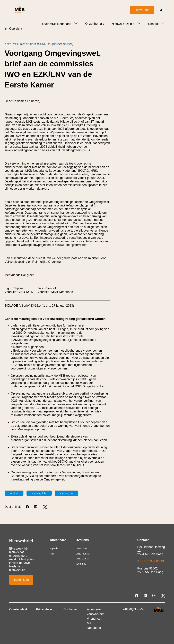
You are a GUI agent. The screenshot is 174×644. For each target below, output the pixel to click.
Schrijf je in (21, 580)
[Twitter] (45, 507)
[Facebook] (28, 507)
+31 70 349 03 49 (152, 561)
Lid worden (142, 10)
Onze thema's (95, 24)
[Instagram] (154, 596)
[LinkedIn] (36, 507)
